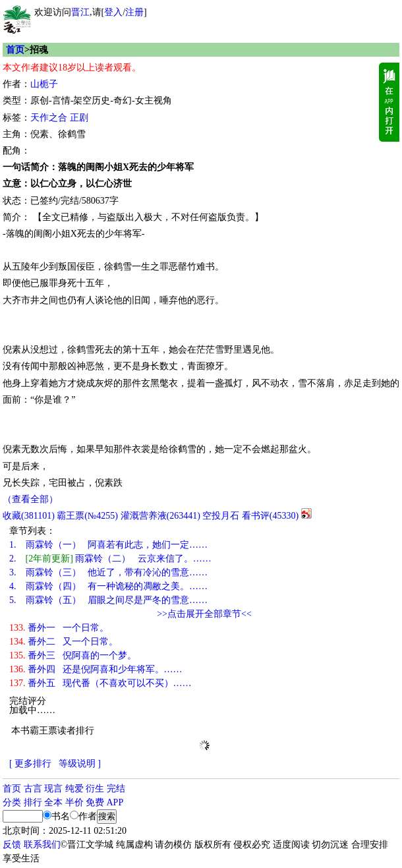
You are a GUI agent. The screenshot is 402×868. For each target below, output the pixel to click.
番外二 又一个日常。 (64, 642)
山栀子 (44, 84)
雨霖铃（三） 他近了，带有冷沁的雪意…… (108, 572)
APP (115, 802)
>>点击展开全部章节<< (204, 614)
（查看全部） (30, 499)
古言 (33, 789)
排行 (33, 802)
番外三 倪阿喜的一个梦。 (73, 655)
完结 (116, 789)
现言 (53, 789)
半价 (74, 802)
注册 (134, 12)
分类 (12, 802)
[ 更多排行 (30, 764)
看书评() (270, 516)
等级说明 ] (80, 764)
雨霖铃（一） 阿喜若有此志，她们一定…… (108, 545)
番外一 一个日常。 (59, 628)
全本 (53, 802)
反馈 (12, 845)
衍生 (95, 789)
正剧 (79, 118)
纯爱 (74, 789)
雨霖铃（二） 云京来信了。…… (110, 559)
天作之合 (49, 118)
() (29, 516)
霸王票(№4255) (87, 516)
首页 (15, 50)
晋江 (80, 12)
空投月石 (221, 516)
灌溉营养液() (160, 516)
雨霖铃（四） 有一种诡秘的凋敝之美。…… (108, 586)
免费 (95, 802)
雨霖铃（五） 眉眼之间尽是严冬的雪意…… (108, 600)
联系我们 (42, 845)
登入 (113, 12)
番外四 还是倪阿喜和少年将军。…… (96, 669)
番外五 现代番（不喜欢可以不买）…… (100, 683)
